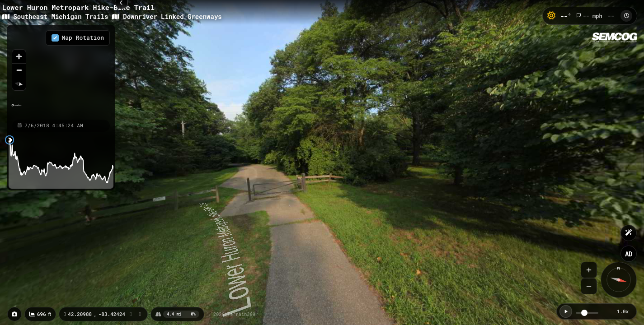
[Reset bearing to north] (19, 84)
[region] (61, 72)
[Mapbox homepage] (16, 109)
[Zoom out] (19, 70)
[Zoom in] (19, 56)
